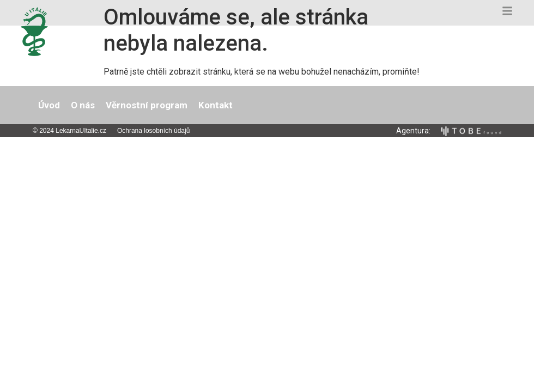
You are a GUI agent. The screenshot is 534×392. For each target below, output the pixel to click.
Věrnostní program (147, 105)
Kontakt (216, 105)
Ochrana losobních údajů (153, 131)
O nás (83, 105)
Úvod (49, 105)
